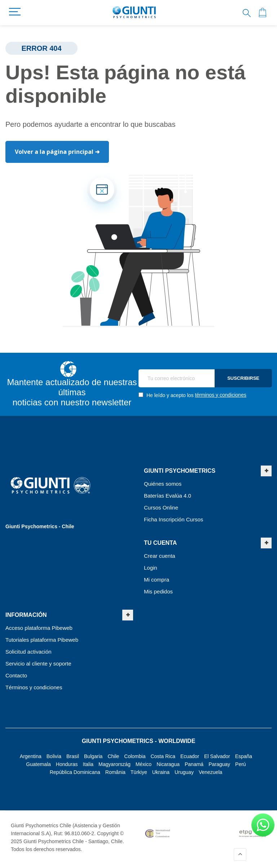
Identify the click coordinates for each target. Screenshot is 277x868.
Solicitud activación (28, 652)
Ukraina (161, 772)
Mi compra (157, 580)
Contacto (16, 675)
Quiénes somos (163, 484)
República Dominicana (75, 772)
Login (151, 568)
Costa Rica (163, 756)
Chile (113, 756)
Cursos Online (161, 508)
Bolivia (54, 756)
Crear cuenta (160, 556)
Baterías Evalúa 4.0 (168, 496)
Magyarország (115, 764)
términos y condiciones (221, 395)
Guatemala (38, 764)
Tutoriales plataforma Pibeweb (42, 640)
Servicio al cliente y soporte (38, 664)
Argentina (31, 756)
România (115, 772)
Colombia (135, 756)
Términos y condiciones (34, 687)
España (244, 756)
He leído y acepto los (192, 395)
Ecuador (190, 756)
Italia (88, 764)
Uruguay (184, 772)
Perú (241, 764)
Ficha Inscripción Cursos (173, 519)
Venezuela (210, 772)
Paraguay (219, 764)
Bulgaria (93, 756)
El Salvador (217, 756)
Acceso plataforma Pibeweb (39, 628)
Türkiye (139, 772)
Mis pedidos (158, 591)
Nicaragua (168, 764)
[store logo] (134, 13)
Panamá (194, 764)
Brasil (73, 756)
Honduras (67, 764)
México (144, 764)
